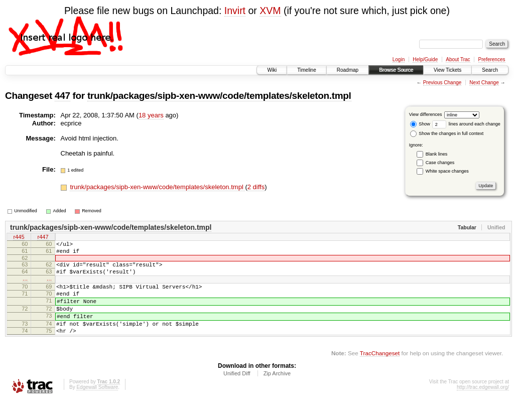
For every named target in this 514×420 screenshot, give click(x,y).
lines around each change (466, 124)
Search (490, 70)
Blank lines (437, 154)
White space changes (447, 171)
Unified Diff (237, 393)
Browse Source (396, 70)
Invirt (235, 11)
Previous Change (442, 83)
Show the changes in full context (447, 133)
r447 (43, 238)
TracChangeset (380, 373)
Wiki (272, 70)
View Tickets (447, 70)
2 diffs (256, 187)
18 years (151, 115)
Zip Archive (277, 393)
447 (62, 96)
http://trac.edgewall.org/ (483, 407)
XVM (270, 11)
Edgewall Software (97, 407)
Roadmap (348, 70)
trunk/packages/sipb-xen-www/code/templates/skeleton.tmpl (219, 96)
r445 (19, 238)
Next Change (484, 83)
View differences (426, 114)
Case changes (440, 163)
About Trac (458, 59)
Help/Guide (425, 59)
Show (420, 124)
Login (399, 59)
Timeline (306, 70)
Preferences (492, 59)
